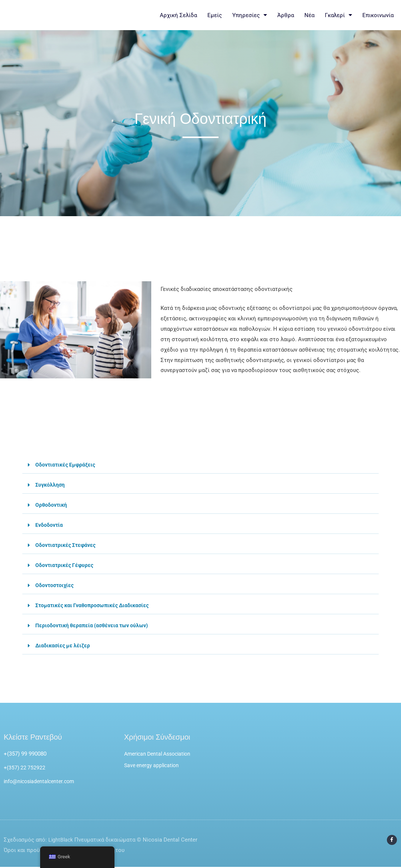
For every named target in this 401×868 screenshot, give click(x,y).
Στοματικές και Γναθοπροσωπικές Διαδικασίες (96, 605)
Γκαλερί (338, 15)
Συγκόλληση (51, 485)
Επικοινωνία (378, 15)
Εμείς (215, 15)
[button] (200, 465)
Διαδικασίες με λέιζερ (64, 646)
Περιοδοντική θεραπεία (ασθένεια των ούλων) (95, 625)
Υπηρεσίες (250, 15)
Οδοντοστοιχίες (56, 585)
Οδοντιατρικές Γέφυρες (66, 565)
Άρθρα (286, 15)
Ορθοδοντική (52, 505)
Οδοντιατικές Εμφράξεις (67, 465)
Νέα (309, 15)
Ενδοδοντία (50, 525)
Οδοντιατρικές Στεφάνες (67, 545)
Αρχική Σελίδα (178, 15)
